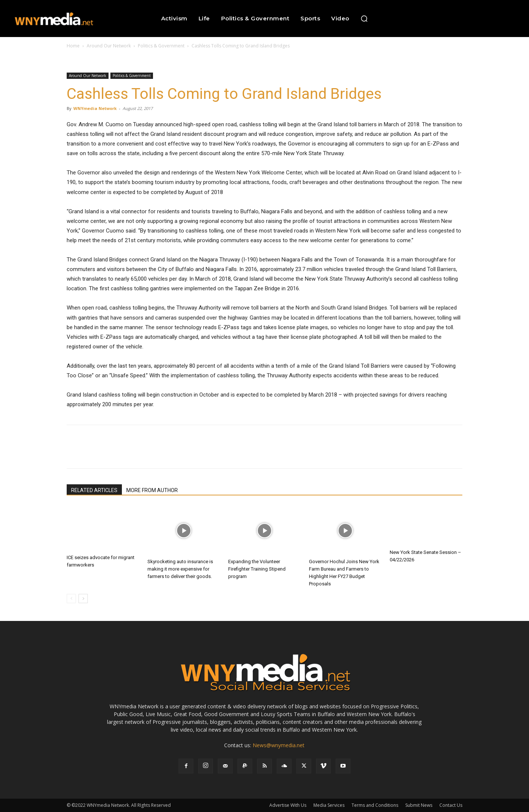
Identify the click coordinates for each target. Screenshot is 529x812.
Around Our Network (109, 46)
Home (73, 46)
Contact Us (451, 805)
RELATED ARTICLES (94, 490)
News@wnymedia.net (279, 745)
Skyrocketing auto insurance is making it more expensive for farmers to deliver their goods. (180, 569)
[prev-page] (71, 599)
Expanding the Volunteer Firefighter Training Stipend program (257, 569)
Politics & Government (161, 46)
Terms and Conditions (375, 805)
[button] (364, 19)
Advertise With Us (288, 805)
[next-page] (83, 599)
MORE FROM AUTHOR (152, 490)
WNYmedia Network (95, 108)
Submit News (419, 805)
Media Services (329, 805)
